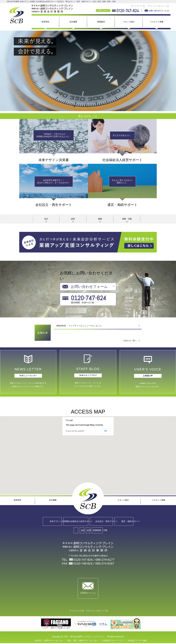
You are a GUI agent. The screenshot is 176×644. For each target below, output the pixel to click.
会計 (46, 219)
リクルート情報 (157, 22)
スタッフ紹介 (129, 22)
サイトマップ (136, 6)
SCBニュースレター (28, 376)
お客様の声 (148, 376)
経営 (73, 219)
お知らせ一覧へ (130, 340)
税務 (100, 219)
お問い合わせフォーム (89, 287)
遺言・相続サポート (149, 522)
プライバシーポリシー (157, 6)
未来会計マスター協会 (137, 641)
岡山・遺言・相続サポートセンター (83, 641)
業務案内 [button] (101, 22)
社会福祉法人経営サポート (68, 522)
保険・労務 (127, 219)
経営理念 (46, 22)
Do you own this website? (75, 431)
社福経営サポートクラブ (113, 641)
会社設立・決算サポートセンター (49, 641)
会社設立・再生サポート (108, 522)
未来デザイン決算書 (27, 522)
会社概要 (73, 22)
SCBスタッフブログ (88, 375)
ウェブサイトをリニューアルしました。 (86, 326)
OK (106, 431)
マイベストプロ (126, 625)
